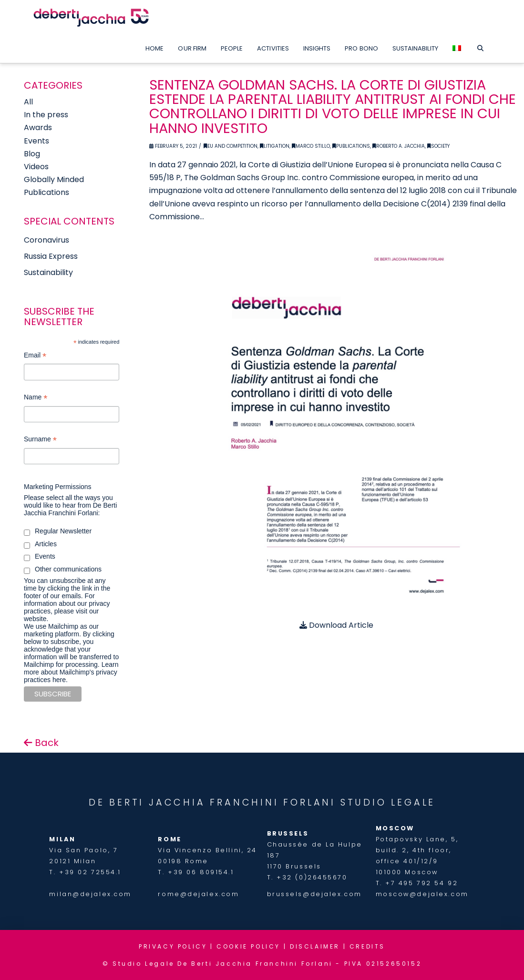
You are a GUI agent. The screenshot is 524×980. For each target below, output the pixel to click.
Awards (38, 128)
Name (36, 398)
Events (36, 141)
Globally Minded (54, 179)
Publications (351, 146)
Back (41, 743)
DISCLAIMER (315, 946)
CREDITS (367, 946)
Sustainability (48, 272)
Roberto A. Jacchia (399, 146)
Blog (32, 154)
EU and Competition (231, 146)
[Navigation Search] (480, 46)
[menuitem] (457, 46)
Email (35, 356)
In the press (46, 115)
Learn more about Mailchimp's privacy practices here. (71, 672)
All (28, 102)
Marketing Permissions (58, 487)
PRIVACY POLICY (173, 946)
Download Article (336, 625)
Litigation (275, 146)
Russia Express (51, 256)
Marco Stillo (311, 146)
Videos (36, 167)
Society (438, 146)
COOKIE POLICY (248, 946)
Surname (40, 440)
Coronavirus (46, 240)
